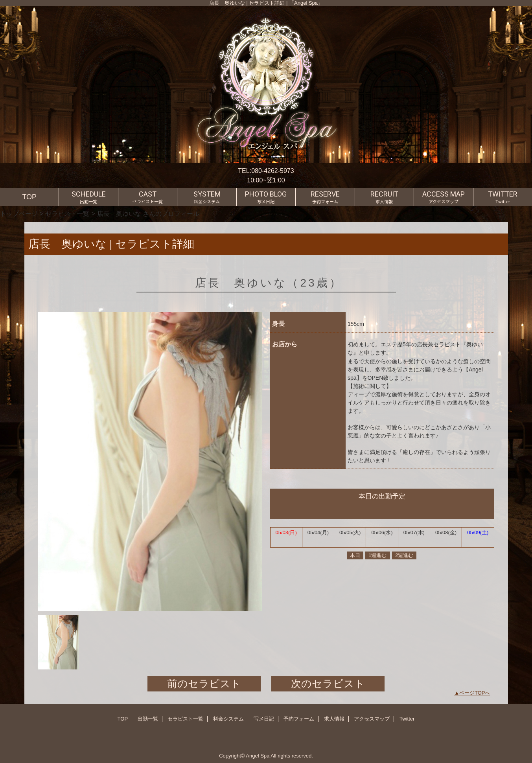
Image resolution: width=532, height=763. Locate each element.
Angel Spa (258, 756)
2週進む (404, 555)
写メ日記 (264, 719)
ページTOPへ (475, 693)
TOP (29, 197)
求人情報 (334, 719)
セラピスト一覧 (67, 213)
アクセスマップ (372, 719)
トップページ (19, 213)
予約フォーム (299, 719)
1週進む (377, 555)
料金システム (228, 719)
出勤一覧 (148, 719)
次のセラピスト (328, 684)
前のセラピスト (204, 684)
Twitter (407, 719)
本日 (355, 555)
